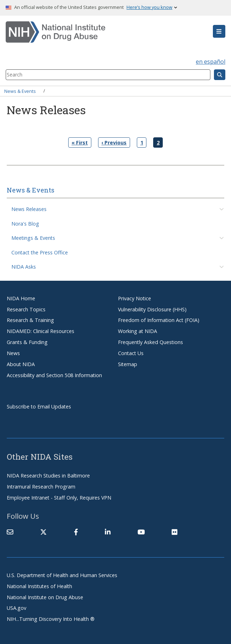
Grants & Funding (27, 342)
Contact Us (131, 353)
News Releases (29, 209)
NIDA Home (21, 298)
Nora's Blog (25, 224)
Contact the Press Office (40, 252)
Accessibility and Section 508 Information (54, 375)
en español (211, 62)
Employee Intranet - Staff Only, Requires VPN (59, 498)
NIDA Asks (24, 267)
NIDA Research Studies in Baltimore (48, 476)
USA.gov (17, 608)
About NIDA (21, 364)
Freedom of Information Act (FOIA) (159, 320)
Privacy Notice (135, 298)
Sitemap (128, 364)
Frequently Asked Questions (151, 342)
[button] (219, 31)
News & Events (20, 91)
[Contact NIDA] (10, 532)
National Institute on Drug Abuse (45, 597)
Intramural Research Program (41, 487)
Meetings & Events (33, 238)
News (13, 353)
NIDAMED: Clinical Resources (41, 331)
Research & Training (30, 320)
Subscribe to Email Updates (39, 407)
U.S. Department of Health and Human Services (62, 575)
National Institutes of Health (39, 586)
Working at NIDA (138, 331)
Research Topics (26, 309)
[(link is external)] (43, 532)
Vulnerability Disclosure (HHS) (152, 309)
